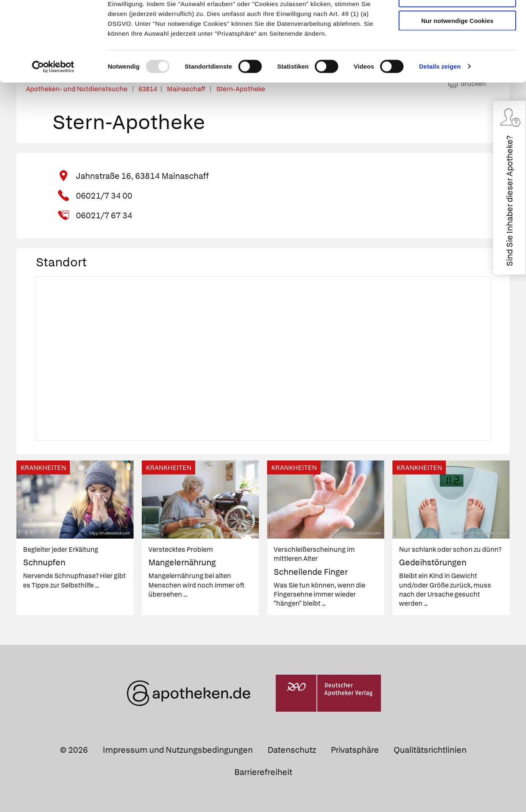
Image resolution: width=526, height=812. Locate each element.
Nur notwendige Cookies (457, 66)
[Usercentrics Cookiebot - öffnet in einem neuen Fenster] (53, 113)
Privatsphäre (355, 750)
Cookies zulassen (457, 20)
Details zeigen (440, 112)
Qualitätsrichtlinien (430, 750)
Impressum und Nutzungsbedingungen (178, 750)
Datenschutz (292, 750)
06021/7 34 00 (104, 196)
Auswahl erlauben (457, 43)
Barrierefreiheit (263, 772)
